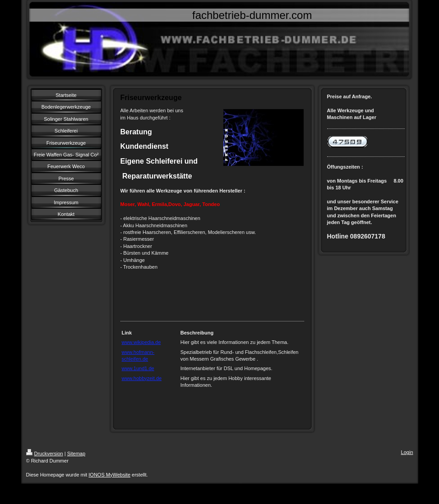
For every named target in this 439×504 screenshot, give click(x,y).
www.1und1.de (138, 368)
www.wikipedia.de (141, 342)
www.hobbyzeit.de (142, 378)
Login (407, 452)
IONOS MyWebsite (109, 475)
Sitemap (76, 454)
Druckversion (45, 454)
